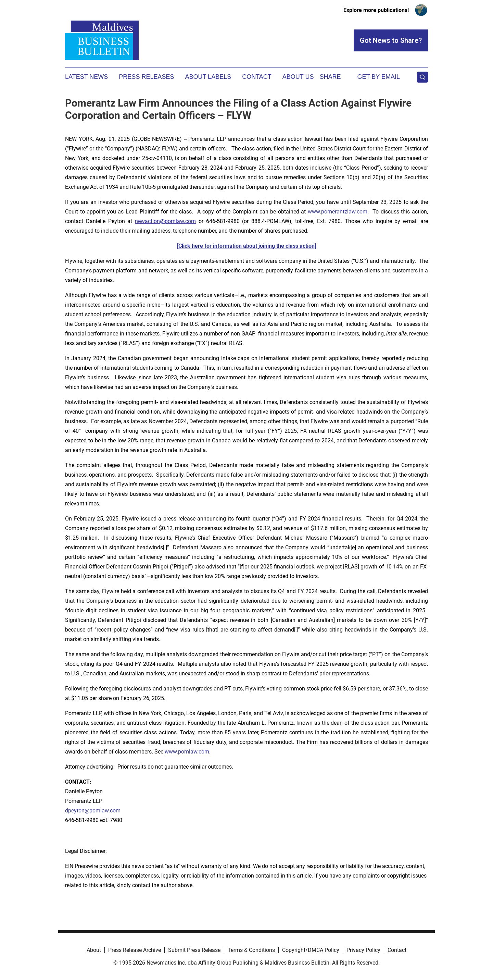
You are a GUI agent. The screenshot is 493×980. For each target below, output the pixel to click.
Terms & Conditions (251, 950)
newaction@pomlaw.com (165, 221)
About (94, 950)
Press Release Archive (135, 950)
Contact (257, 77)
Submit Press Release (194, 950)
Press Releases (146, 77)
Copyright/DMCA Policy (311, 950)
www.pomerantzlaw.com (338, 212)
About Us (298, 77)
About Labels (208, 77)
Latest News (86, 77)
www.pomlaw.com (187, 752)
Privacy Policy (363, 950)
